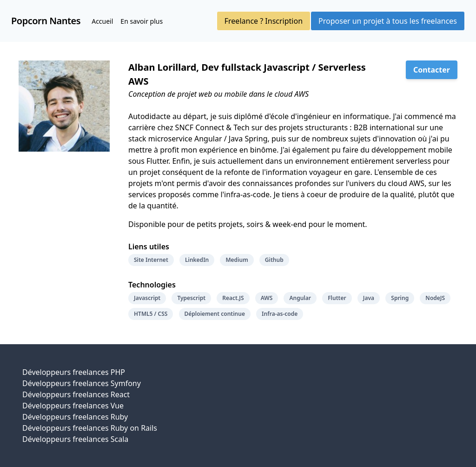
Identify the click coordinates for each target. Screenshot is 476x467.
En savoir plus (142, 21)
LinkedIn (197, 260)
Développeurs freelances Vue (73, 406)
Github (274, 260)
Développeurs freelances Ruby (75, 417)
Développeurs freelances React (76, 394)
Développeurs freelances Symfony (82, 383)
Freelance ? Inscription (264, 21)
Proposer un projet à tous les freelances (388, 21)
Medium (237, 260)
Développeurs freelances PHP (74, 372)
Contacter (432, 70)
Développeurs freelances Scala (75, 439)
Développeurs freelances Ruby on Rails (90, 428)
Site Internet (151, 260)
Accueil (102, 21)
